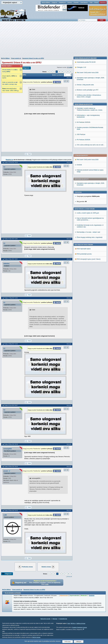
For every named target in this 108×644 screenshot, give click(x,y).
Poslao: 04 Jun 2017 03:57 (11, 405)
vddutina (6, 264)
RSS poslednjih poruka (84, 190)
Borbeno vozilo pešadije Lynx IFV (88, 235)
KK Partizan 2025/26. (84, 267)
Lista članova (84, 2)
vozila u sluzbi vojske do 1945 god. (88, 149)
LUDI (5, 515)
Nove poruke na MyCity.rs (84, 249)
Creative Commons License (79, 627)
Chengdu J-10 (81, 212)
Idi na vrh (70, 577)
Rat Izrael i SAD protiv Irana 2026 (88, 96)
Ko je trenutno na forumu (13, 593)
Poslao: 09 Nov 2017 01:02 (11, 510)
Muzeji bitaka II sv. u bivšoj (10, 71)
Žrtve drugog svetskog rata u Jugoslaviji (90, 174)
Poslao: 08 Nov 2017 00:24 (11, 467)
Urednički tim (63, 619)
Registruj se (62, 2)
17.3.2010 (70, 67)
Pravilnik (76, 2)
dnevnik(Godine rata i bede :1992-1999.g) (10, 90)
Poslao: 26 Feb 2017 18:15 (11, 162)
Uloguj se (54, 2)
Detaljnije (92, 595)
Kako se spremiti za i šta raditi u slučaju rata (10, 83)
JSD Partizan (81, 279)
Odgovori (26, 68)
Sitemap (55, 619)
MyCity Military (46, 2)
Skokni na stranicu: (58, 75)
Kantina (70, 2)
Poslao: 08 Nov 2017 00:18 (11, 444)
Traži (91, 2)
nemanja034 (7, 449)
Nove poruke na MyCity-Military (86, 203)
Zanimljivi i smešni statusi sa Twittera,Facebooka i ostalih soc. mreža (90, 254)
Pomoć (96, 2)
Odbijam (79, 642)
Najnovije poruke (45, 619)
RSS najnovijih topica (84, 185)
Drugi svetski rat (16, 58)
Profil (29, 154)
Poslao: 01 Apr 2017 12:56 (11, 239)
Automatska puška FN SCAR (86, 207)
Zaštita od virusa (81, 623)
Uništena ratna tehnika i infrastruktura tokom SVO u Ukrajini (89, 241)
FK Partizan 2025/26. (84, 284)
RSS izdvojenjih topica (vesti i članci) (89, 195)
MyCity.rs (73, 623)
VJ (4, 167)
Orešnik (79, 101)
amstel (6, 471)
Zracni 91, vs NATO (10, 77)
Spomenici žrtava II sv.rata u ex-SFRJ (33, 58)
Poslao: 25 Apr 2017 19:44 (11, 259)
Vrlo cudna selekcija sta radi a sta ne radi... (91, 290)
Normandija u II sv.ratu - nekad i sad (88, 168)
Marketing (103, 2)
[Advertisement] (54, 41)
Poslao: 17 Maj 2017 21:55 (11, 298)
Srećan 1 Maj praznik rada (85, 229)
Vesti (69, 623)
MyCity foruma (36, 637)
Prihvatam (68, 642)
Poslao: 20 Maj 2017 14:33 (11, 344)
